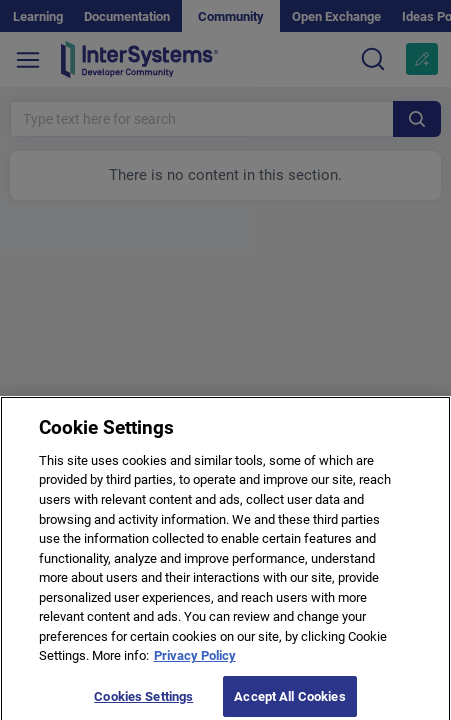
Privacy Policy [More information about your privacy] (195, 661)
